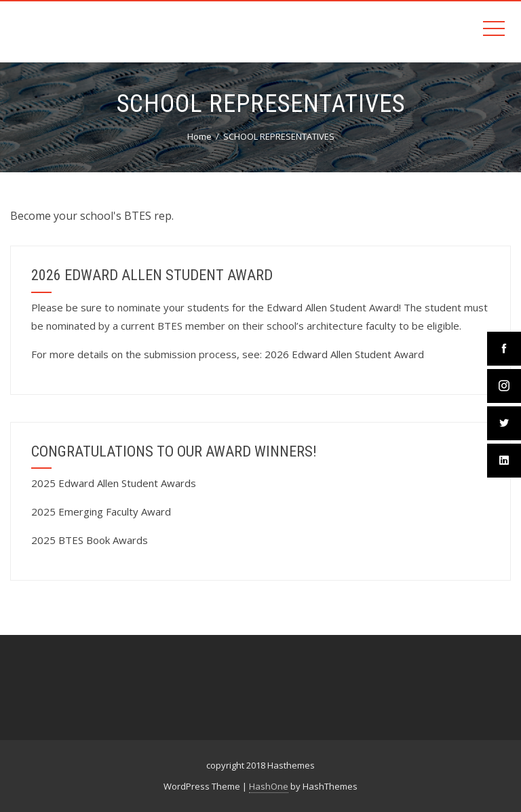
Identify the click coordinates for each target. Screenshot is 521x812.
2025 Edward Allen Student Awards (114, 483)
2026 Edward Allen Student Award (344, 354)
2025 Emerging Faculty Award (101, 511)
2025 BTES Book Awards (90, 540)
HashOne (269, 786)
